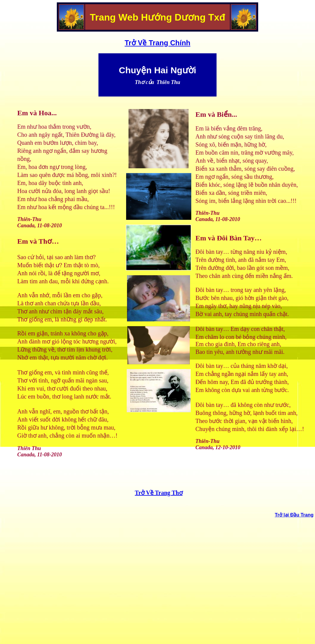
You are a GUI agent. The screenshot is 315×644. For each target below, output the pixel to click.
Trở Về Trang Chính (157, 43)
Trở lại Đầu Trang (294, 515)
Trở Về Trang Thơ (159, 493)
